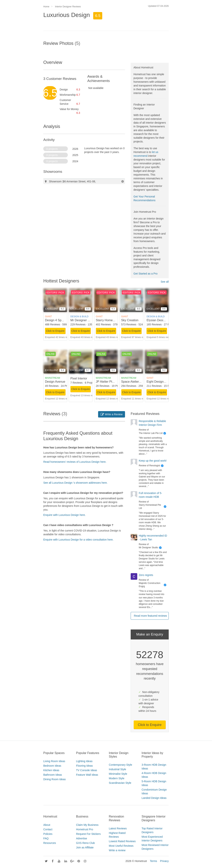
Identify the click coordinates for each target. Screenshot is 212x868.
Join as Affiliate (85, 847)
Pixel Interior (79, 378)
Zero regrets (146, 575)
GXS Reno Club (85, 843)
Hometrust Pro (85, 829)
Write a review (117, 850)
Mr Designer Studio (83, 320)
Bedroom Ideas (52, 766)
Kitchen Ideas (51, 770)
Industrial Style (117, 769)
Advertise (82, 838)
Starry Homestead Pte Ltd (113, 320)
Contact (48, 829)
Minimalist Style (118, 774)
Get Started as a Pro (146, 274)
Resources (50, 843)
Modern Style (117, 778)
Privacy (164, 861)
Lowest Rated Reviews (122, 841)
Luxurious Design (67, 15)
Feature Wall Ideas (87, 775)
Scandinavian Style (120, 783)
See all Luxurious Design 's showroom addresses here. (75, 483)
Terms (153, 861)
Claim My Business (87, 825)
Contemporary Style (120, 765)
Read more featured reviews (150, 616)
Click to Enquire (55, 331)
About (47, 825)
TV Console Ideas (87, 770)
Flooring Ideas (84, 766)
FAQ (46, 838)
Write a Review (112, 414)
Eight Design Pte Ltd (160, 382)
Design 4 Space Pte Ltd (61, 320)
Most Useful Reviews (121, 846)
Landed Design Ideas (154, 798)
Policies (48, 834)
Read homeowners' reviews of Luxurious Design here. (75, 462)
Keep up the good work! (153, 461)
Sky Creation (130, 320)
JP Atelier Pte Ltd (107, 382)
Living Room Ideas (54, 761)
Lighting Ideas (84, 761)
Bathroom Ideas (53, 775)
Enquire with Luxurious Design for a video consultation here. (78, 540)
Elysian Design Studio (161, 320)
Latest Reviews (118, 828)
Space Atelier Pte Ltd (135, 382)
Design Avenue (55, 382)
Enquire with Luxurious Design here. (64, 515)
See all (165, 282)
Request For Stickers (88, 834)
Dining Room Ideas (55, 779)
